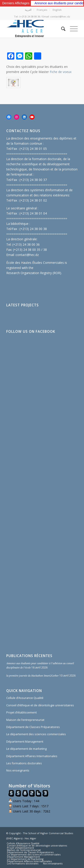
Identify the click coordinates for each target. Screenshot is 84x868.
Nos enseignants (18, 770)
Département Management (25, 741)
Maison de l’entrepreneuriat (25, 720)
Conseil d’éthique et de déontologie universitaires (40, 705)
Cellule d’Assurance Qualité (25, 698)
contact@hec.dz (27, 255)
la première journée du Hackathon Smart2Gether (32, 676)
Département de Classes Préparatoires (33, 727)
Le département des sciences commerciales (36, 734)
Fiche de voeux (61, 72)
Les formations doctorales (24, 763)
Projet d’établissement (22, 712)
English (57, 10)
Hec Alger (30, 838)
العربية (28, 10)
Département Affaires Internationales (32, 756)
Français (42, 10)
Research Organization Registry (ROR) (34, 273)
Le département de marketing (26, 749)
